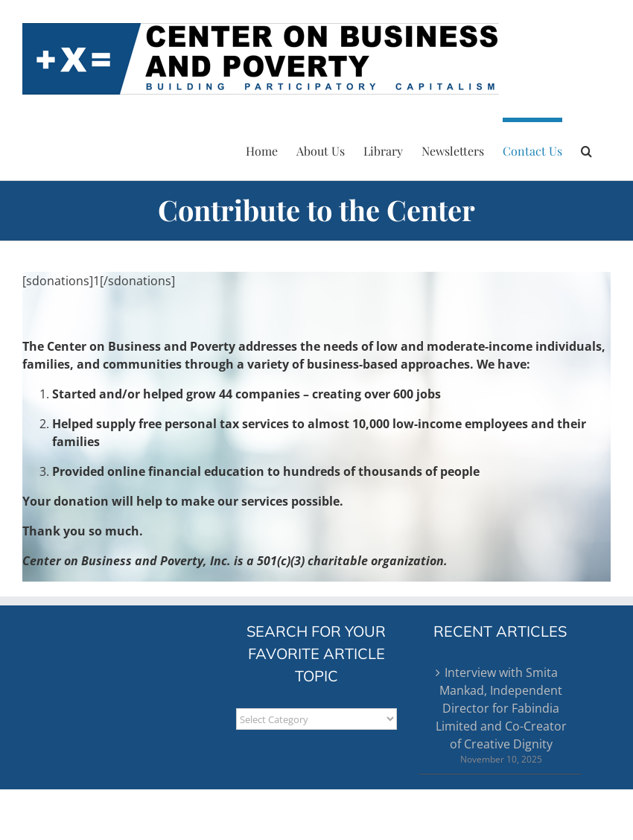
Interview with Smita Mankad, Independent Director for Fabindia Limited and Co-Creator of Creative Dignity (501, 708)
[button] (586, 149)
